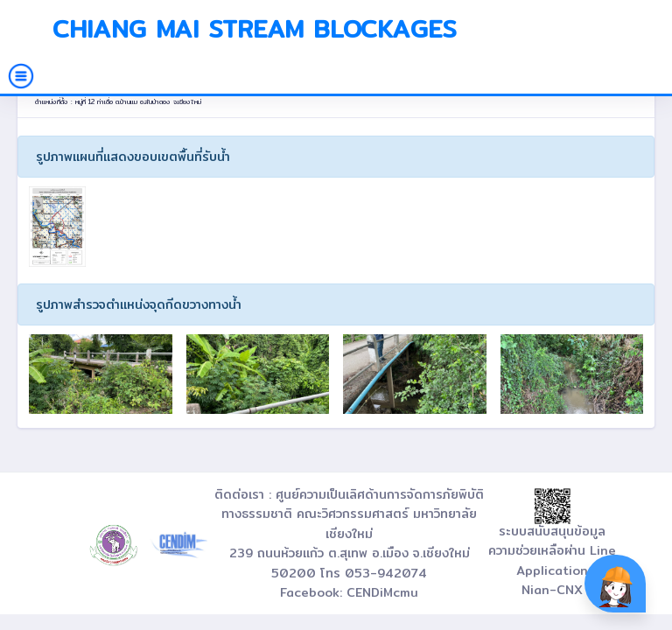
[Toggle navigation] (21, 76)
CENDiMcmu (382, 592)
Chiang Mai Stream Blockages (255, 29)
